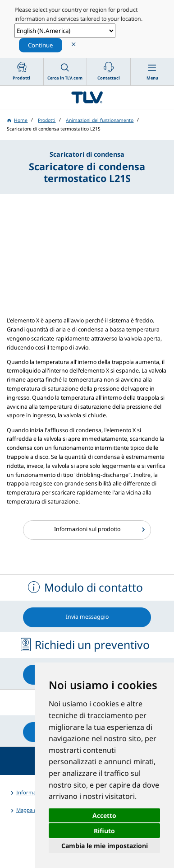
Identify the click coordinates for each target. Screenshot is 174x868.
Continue (41, 45)
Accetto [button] (104, 815)
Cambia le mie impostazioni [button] (105, 846)
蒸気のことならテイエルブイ (87, 97)
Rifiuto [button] (104, 831)
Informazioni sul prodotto (87, 529)
